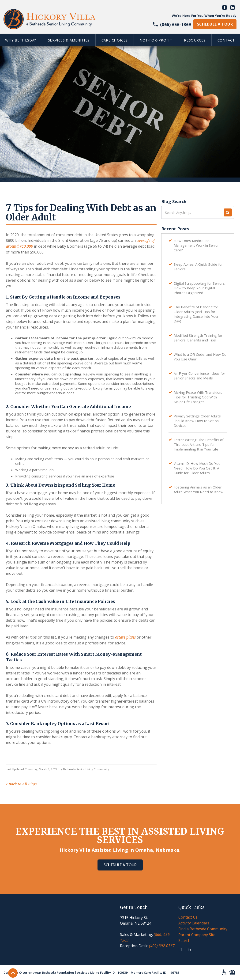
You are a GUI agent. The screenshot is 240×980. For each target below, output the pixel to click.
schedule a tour (215, 24)
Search (184, 941)
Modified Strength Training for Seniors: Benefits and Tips (198, 338)
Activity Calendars (194, 923)
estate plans (125, 637)
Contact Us (188, 917)
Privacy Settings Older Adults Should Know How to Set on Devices (197, 421)
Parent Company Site (197, 935)
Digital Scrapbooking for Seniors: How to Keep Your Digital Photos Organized (200, 288)
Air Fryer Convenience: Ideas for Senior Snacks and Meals (199, 376)
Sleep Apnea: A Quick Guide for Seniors (198, 267)
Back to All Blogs (22, 784)
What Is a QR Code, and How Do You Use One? (200, 357)
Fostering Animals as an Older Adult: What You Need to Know (199, 489)
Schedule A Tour (120, 865)
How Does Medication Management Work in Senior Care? (196, 245)
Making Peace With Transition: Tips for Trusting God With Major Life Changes (198, 397)
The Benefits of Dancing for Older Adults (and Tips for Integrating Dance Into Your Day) (196, 314)
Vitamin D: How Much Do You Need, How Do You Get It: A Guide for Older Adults (197, 468)
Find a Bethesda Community (203, 929)
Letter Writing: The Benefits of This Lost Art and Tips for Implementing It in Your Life (199, 444)
